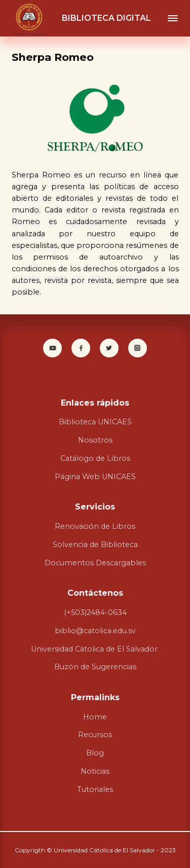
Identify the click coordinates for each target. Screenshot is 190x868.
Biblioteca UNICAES (95, 422)
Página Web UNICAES (95, 477)
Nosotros (95, 440)
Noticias (95, 771)
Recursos (95, 735)
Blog (95, 753)
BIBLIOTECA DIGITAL (106, 18)
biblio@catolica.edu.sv (95, 631)
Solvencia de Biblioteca (95, 545)
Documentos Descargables (95, 563)
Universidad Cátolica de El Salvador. (95, 649)
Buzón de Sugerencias (95, 667)
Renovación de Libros (95, 526)
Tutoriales (95, 789)
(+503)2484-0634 (95, 612)
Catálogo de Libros (95, 458)
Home (95, 717)
